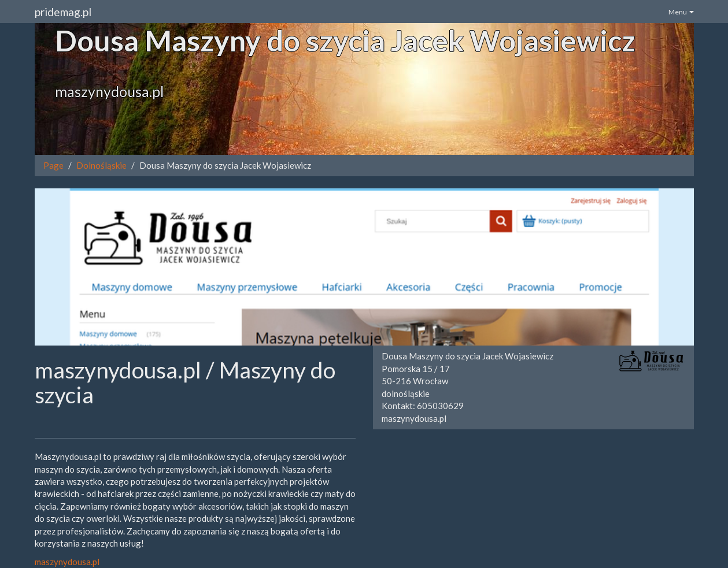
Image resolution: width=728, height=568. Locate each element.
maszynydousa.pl (67, 562)
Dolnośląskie (101, 165)
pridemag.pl (63, 12)
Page (53, 165)
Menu (681, 12)
